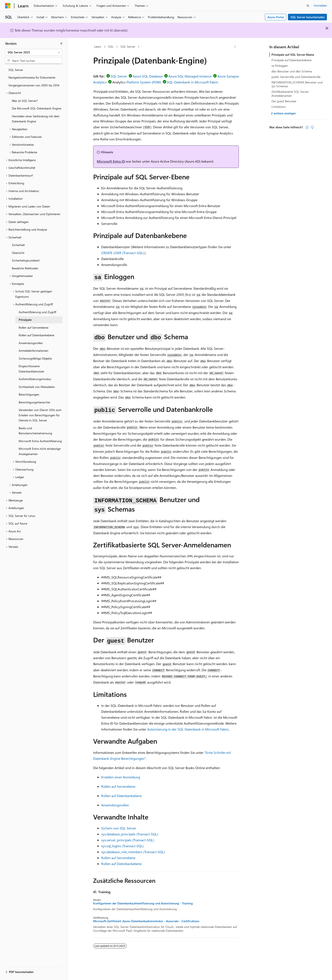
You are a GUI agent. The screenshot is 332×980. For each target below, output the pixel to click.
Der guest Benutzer (284, 101)
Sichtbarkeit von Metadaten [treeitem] (37, 387)
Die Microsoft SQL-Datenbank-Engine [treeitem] (37, 108)
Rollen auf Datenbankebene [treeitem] (36, 335)
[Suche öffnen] (308, 6)
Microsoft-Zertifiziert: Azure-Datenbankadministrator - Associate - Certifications (146, 921)
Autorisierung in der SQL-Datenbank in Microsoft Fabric (188, 729)
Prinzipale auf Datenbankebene (291, 60)
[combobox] (34, 52)
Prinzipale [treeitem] (25, 320)
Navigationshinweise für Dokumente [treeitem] (32, 77)
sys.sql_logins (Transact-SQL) (122, 846)
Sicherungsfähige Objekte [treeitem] (35, 358)
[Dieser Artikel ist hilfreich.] (307, 127)
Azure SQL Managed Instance (190, 76)
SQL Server (128, 46)
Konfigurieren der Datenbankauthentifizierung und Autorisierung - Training (143, 903)
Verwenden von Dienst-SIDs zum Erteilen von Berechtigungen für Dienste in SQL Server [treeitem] (40, 415)
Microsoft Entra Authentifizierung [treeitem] (40, 441)
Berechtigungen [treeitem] (29, 394)
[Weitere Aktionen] (235, 47)
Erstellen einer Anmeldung (121, 777)
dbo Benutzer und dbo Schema (292, 71)
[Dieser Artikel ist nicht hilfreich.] (312, 127)
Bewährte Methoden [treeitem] (25, 268)
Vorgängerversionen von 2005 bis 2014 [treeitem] (34, 85)
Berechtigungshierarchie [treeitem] (34, 402)
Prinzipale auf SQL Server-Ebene (293, 55)
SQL (111, 46)
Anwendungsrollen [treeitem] (31, 343)
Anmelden (320, 5)
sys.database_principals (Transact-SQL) (130, 834)
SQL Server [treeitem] (16, 70)
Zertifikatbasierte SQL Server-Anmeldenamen (291, 93)
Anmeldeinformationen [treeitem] (33, 351)
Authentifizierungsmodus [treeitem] (35, 379)
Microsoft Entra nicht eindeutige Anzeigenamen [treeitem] (40, 451)
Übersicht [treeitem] (18, 253)
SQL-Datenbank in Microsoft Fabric (193, 82)
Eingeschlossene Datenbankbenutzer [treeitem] (31, 369)
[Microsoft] (8, 6)
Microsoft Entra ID (111, 161)
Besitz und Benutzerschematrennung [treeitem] (35, 431)
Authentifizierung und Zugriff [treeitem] (37, 312)
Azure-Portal (276, 17)
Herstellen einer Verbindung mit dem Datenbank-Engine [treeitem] (36, 119)
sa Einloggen (280, 66)
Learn (98, 46)
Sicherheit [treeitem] (18, 245)
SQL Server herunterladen (308, 17)
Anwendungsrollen (115, 805)
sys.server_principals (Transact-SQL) (128, 840)
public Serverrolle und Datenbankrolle (296, 77)
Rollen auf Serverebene (118, 786)
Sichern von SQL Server (119, 828)
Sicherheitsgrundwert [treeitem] (26, 260)
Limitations (279, 107)
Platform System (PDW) (144, 82)
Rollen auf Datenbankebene (121, 796)
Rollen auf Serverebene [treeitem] (33, 327)
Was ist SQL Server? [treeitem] (25, 101)
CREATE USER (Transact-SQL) (123, 253)
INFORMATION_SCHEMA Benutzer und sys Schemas (297, 84)
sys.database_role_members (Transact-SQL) (133, 852)
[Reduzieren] (61, 43)
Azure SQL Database (148, 76)
